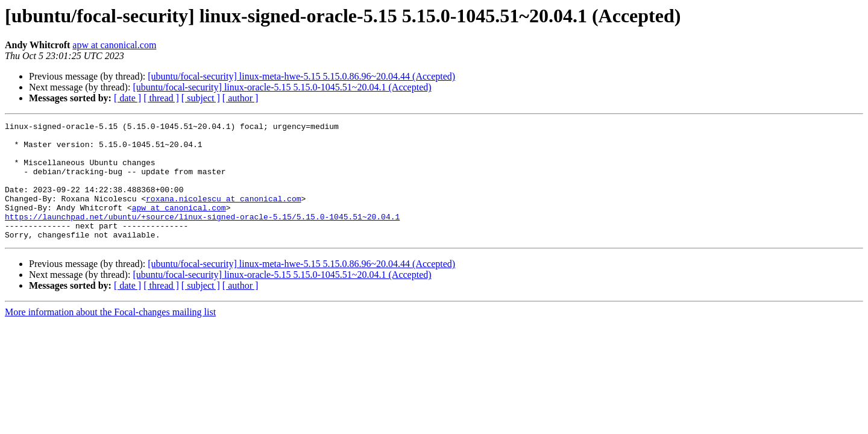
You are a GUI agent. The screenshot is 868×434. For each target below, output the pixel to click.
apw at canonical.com (114, 45)
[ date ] (127, 98)
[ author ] (241, 98)
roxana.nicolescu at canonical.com (223, 215)
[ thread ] (161, 98)
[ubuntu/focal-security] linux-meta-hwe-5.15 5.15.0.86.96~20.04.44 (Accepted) (301, 76)
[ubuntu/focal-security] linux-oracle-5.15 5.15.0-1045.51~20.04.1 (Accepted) (282, 87)
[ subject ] (201, 98)
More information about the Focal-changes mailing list (110, 335)
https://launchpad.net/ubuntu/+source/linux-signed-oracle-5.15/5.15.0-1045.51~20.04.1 (202, 236)
